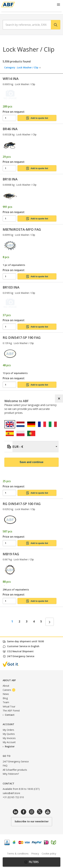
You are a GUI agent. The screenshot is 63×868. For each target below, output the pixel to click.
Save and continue (32, 462)
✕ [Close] (59, 399)
